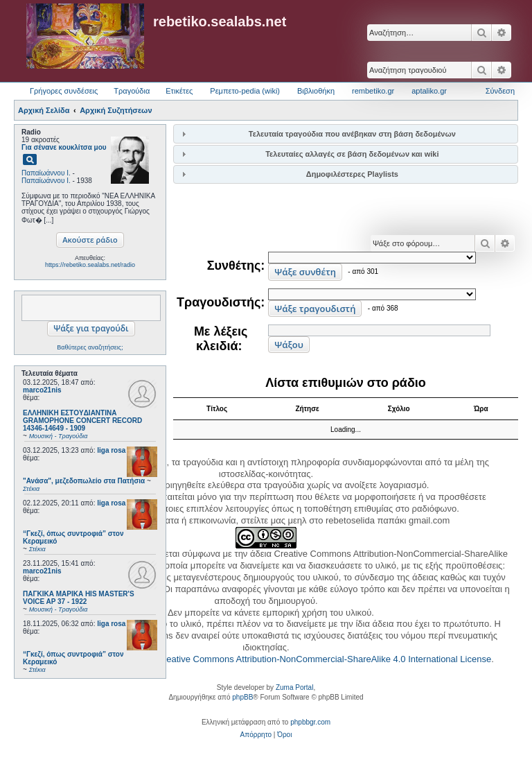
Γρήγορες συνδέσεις (64, 91)
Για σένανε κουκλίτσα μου (64, 147)
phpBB (242, 697)
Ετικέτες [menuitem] (179, 91)
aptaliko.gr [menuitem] (429, 91)
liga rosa (111, 450)
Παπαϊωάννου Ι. (46, 173)
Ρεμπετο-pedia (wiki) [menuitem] (245, 91)
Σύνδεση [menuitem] (500, 91)
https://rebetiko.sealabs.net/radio (90, 265)
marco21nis (42, 390)
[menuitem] (256, 735)
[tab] (346, 133)
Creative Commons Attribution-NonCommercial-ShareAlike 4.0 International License (324, 659)
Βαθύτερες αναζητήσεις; (90, 347)
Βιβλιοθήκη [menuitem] (316, 91)
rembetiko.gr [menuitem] (373, 91)
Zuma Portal (294, 687)
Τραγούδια (132, 91)
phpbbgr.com (310, 722)
